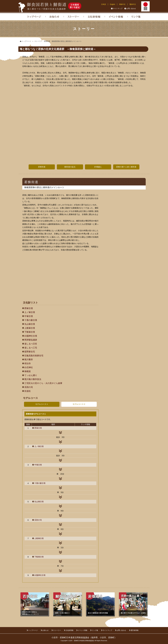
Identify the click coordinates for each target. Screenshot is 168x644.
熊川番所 (29, 360)
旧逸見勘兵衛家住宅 (34, 356)
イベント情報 (83, 630)
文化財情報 (69, 630)
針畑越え (98, 167)
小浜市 (103, 637)
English (113, 4)
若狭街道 (42, 167)
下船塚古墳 (30, 332)
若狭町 (111, 637)
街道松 (28, 391)
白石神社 (29, 367)
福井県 (94, 637)
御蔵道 (28, 371)
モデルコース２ (79, 404)
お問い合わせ (131, 9)
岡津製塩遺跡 (31, 340)
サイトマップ (118, 9)
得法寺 (28, 363)
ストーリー (57, 630)
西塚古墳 (29, 308)
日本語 (104, 4)
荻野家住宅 (30, 352)
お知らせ (45, 630)
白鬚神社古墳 (31, 336)
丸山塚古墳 (30, 324)
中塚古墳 (29, 316)
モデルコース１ (42, 404)
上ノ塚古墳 (30, 312)
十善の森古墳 (31, 320)
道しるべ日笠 (31, 344)
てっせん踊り (31, 375)
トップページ (33, 630)
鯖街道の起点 (70, 167)
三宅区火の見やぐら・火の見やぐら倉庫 (43, 383)
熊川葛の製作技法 (33, 379)
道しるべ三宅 (31, 348)
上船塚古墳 (30, 328)
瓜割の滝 (29, 387)
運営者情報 (135, 630)
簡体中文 (122, 4)
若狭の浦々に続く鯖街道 (126, 167)
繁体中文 (133, 4)
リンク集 (95, 630)
